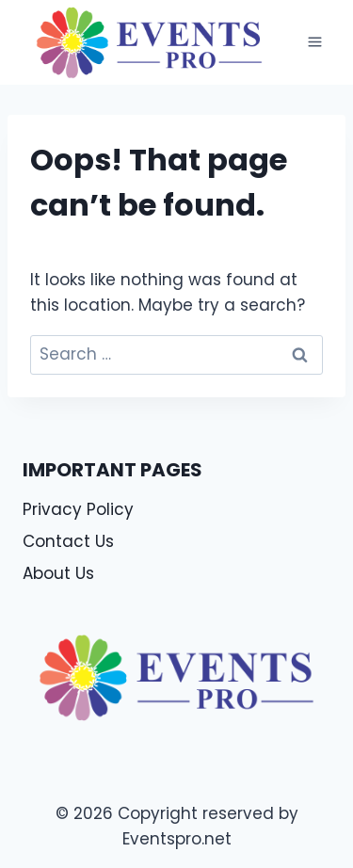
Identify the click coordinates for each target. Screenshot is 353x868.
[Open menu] (314, 42)
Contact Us (68, 541)
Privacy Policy (78, 509)
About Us (58, 573)
